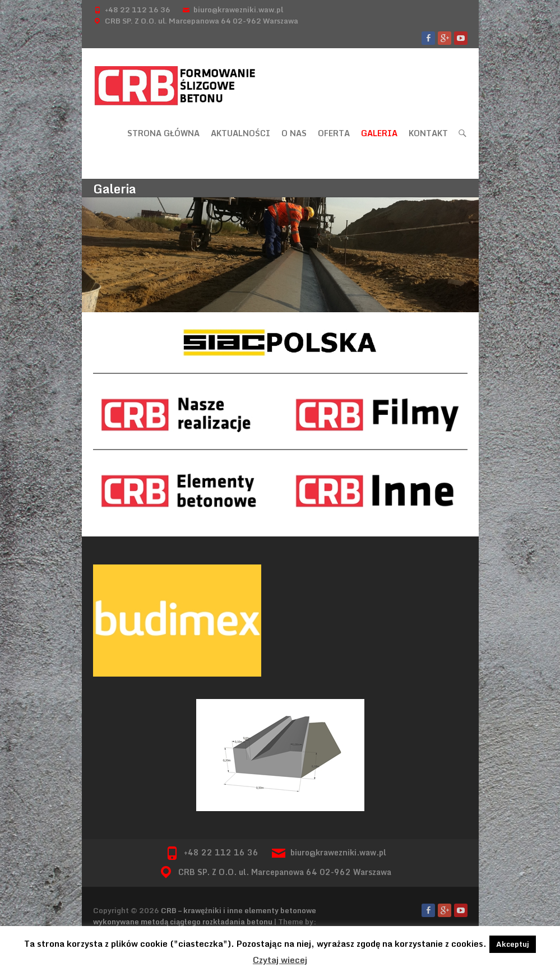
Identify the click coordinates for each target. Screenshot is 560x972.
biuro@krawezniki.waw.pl (238, 10)
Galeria (379, 133)
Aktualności (240, 133)
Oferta (334, 133)
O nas (294, 133)
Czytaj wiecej (280, 960)
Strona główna (163, 133)
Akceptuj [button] (513, 944)
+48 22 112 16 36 (138, 10)
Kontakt (428, 133)
